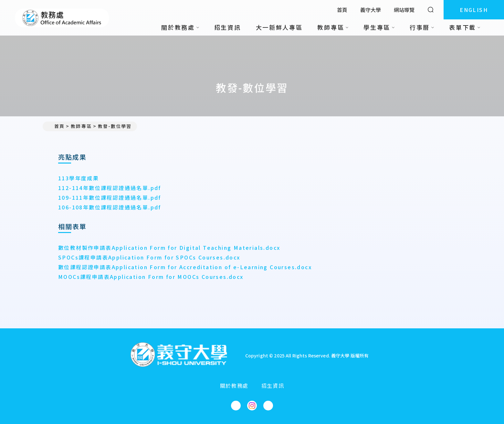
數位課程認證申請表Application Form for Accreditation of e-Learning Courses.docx (185, 267)
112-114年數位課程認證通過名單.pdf (110, 188)
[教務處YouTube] (268, 406)
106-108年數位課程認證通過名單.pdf (110, 207)
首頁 (342, 10)
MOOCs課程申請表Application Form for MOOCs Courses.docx (151, 277)
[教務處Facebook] (236, 406)
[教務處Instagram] (252, 406)
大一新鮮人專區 (279, 27)
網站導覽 (404, 10)
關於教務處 (234, 386)
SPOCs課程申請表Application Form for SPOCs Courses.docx (149, 257)
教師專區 (81, 126)
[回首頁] (179, 355)
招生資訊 (228, 27)
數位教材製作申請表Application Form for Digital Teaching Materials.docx (169, 248)
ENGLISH (474, 10)
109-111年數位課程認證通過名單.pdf (110, 197)
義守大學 (371, 10)
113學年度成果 (79, 178)
